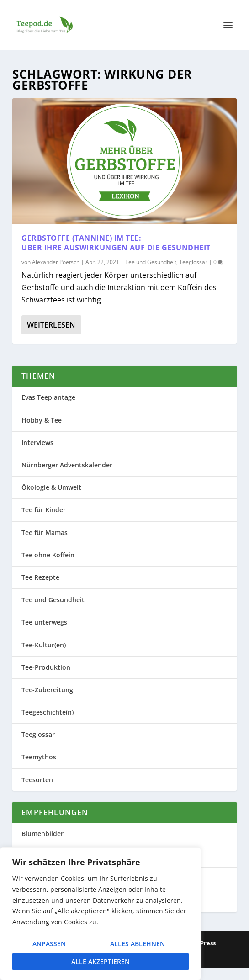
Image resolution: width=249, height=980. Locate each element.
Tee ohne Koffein (48, 555)
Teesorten (37, 780)
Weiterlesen (51, 325)
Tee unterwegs (44, 622)
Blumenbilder (42, 834)
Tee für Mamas (45, 532)
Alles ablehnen (138, 944)
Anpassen (49, 944)
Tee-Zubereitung (47, 690)
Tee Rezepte (40, 577)
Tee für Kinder (44, 510)
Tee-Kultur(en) (44, 645)
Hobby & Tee (42, 420)
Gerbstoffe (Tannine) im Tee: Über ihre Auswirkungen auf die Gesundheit (116, 243)
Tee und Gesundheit (151, 262)
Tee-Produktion (46, 667)
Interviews (37, 442)
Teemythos (39, 757)
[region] (101, 914)
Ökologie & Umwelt (51, 487)
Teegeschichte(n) (48, 712)
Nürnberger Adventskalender (67, 465)
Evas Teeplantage (48, 397)
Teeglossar (193, 262)
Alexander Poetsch (56, 262)
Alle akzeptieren (101, 961)
